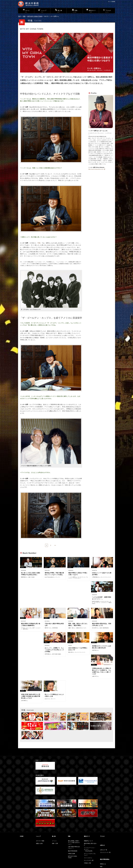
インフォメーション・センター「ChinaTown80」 (90, 849)
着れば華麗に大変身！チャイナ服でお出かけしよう (74, 843)
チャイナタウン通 (89, 860)
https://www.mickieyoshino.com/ (96, 169)
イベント (54, 841)
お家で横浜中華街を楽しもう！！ (74, 848)
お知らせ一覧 (104, 850)
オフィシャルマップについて (90, 854)
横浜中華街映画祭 (73, 851)
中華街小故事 (71, 854)
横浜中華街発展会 (105, 859)
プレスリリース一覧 (105, 852)
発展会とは (103, 864)
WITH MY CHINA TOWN (35, 16)
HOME (22, 836)
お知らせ (102, 845)
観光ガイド (87, 836)
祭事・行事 (55, 843)
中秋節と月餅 (88, 863)
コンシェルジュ (88, 858)
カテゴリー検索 (40, 841)
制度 (101, 867)
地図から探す (39, 843)
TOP (19, 16)
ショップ (38, 836)
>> (55, 545)
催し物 (54, 836)
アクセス (102, 836)
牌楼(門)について (88, 841)
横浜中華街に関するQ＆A (90, 844)
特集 (24, 16)
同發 (39, 243)
